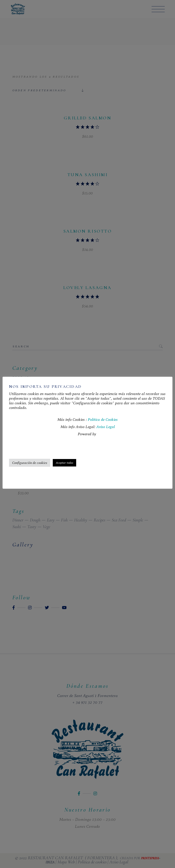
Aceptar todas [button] (64, 463)
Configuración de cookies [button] (30, 463)
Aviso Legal (106, 427)
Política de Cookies (103, 420)
